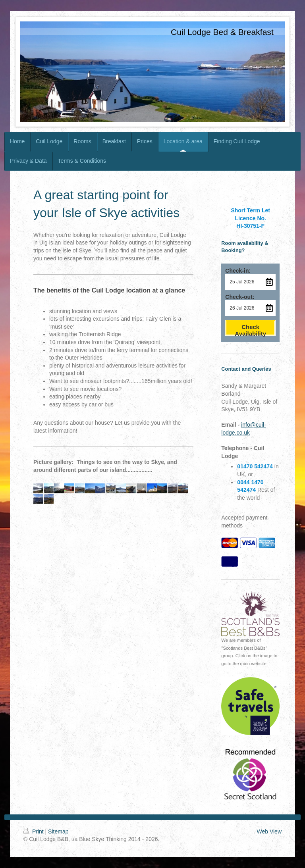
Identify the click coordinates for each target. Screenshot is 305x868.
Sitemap (58, 831)
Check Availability (250, 330)
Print (34, 831)
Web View (269, 831)
